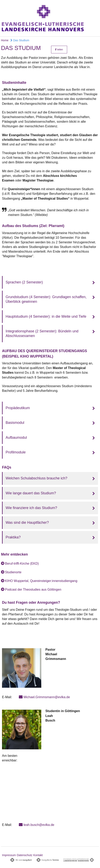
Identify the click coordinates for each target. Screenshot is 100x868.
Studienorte (13, 572)
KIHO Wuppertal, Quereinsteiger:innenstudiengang (41, 581)
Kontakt (38, 855)
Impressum (9, 855)
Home (5, 40)
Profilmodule (16, 452)
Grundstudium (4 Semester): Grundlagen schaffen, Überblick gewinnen (46, 299)
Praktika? (13, 537)
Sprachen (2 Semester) (24, 282)
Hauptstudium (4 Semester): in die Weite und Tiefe (46, 316)
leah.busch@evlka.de (39, 825)
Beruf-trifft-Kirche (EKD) (22, 564)
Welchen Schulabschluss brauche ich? (36, 478)
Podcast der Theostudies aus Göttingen (33, 590)
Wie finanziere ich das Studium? (31, 508)
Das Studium (20, 40)
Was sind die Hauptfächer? (27, 523)
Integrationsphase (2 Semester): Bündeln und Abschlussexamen (42, 333)
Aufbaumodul (16, 438)
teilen (59, 50)
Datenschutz (25, 855)
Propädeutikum (18, 408)
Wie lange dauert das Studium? (31, 493)
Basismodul (15, 423)
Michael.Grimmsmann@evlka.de (47, 697)
